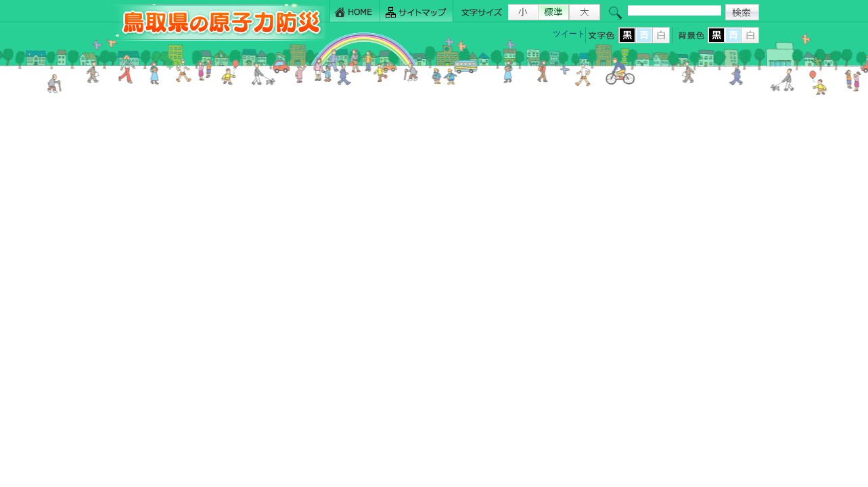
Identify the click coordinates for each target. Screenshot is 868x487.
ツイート (569, 34)
